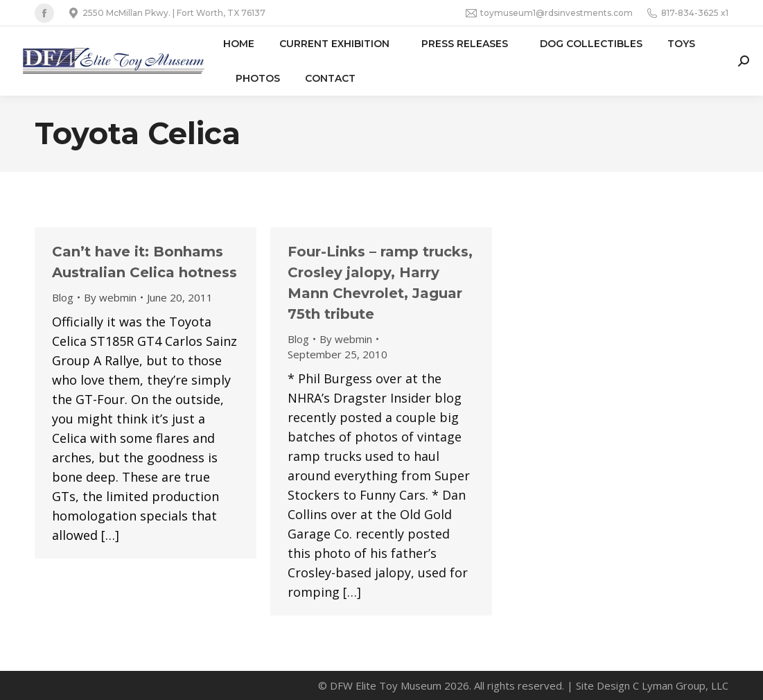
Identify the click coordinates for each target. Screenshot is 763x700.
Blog (63, 297)
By (110, 297)
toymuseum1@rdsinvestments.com (549, 13)
